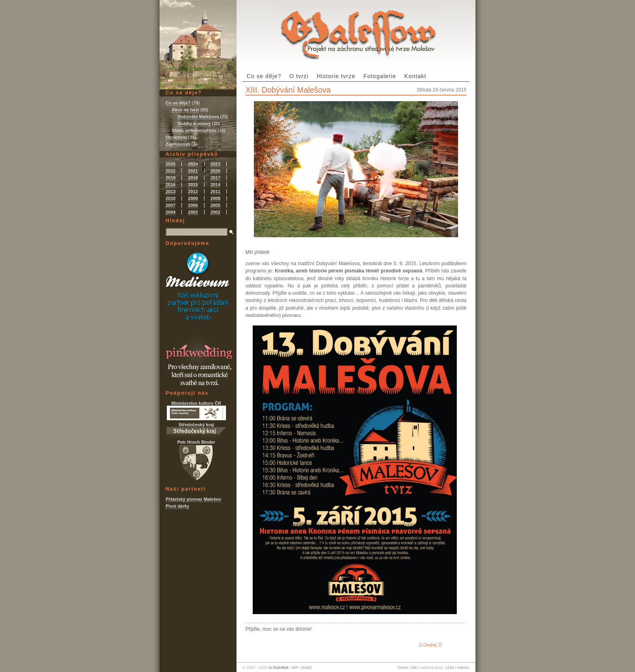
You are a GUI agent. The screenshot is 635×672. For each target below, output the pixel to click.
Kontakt (415, 76)
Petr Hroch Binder (196, 460)
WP (295, 667)
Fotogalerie (380, 76)
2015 (193, 185)
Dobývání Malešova (198, 117)
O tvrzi (299, 76)
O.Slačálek (278, 667)
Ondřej (430, 645)
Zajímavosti (178, 144)
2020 (215, 171)
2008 (215, 198)
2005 (215, 205)
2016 (170, 185)
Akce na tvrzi (185, 110)
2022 (170, 171)
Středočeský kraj (196, 430)
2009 (193, 198)
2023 (215, 164)
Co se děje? (264, 76)
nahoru (463, 667)
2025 (170, 164)
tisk (414, 667)
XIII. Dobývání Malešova (288, 90)
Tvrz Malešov (358, 30)
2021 (193, 171)
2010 (170, 198)
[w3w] (306, 667)
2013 (170, 191)
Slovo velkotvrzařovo (194, 130)
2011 (215, 191)
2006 (193, 205)
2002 (215, 212)
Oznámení (176, 137)
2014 (215, 185)
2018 (193, 178)
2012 (193, 191)
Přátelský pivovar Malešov (193, 499)
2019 (170, 178)
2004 (170, 212)
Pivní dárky (177, 506)
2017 (215, 178)
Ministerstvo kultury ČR (196, 410)
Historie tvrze (336, 76)
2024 (193, 164)
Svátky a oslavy (194, 123)
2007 (170, 205)
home (403, 667)
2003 (193, 212)
